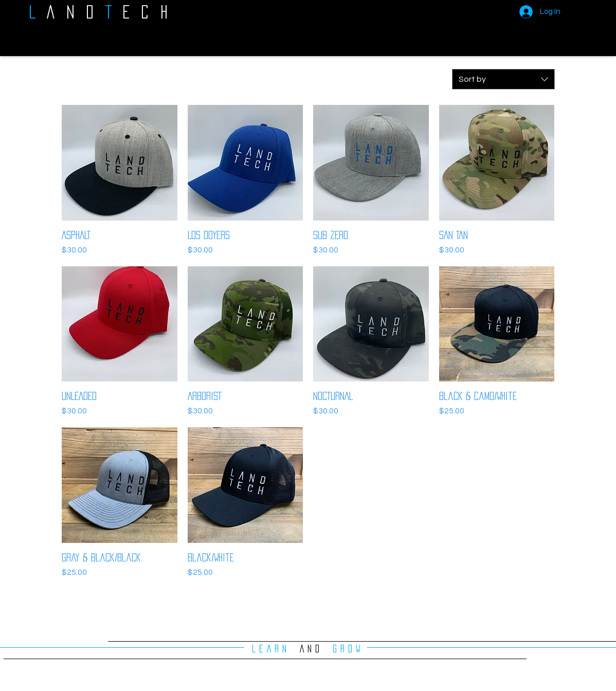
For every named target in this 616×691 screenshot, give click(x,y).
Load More (308, 607)
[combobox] (503, 79)
